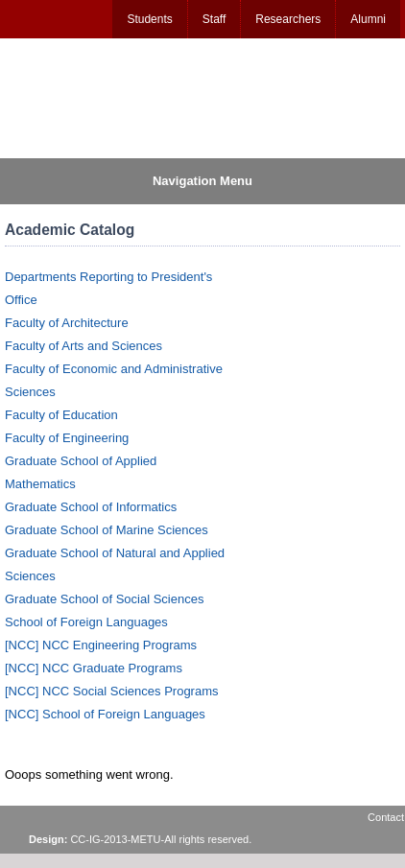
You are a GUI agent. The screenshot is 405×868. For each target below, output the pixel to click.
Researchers (288, 19)
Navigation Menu (202, 181)
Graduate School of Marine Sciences (107, 530)
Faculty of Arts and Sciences (83, 346)
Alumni (368, 19)
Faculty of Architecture (67, 323)
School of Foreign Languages (86, 622)
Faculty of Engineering (67, 438)
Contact (386, 817)
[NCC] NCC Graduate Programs (94, 668)
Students (149, 19)
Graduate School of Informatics (91, 507)
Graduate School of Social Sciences (104, 599)
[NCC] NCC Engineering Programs (101, 645)
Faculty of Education (61, 415)
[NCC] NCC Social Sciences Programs (112, 691)
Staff (214, 19)
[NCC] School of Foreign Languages (105, 714)
